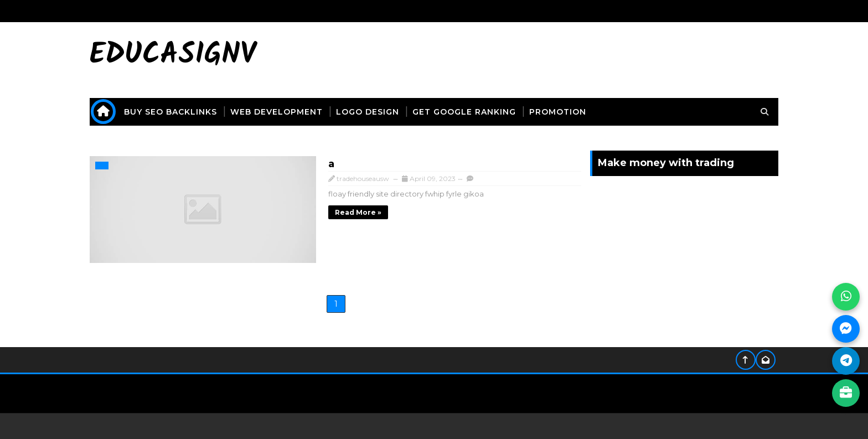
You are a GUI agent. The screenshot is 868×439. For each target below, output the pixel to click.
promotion (578, 112)
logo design (388, 112)
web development (297, 112)
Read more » (301, 211)
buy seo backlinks (191, 112)
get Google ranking (485, 112)
